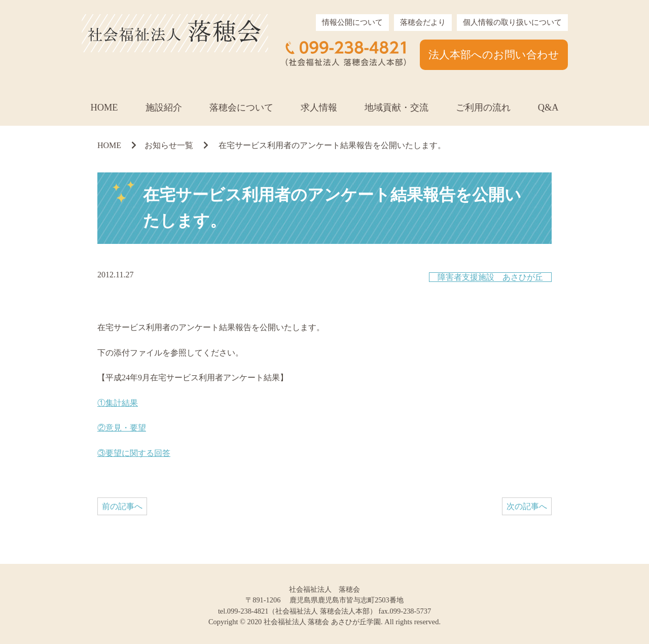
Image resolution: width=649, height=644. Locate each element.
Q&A (548, 108)
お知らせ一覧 (169, 145)
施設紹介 (164, 108)
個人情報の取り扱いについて (512, 22)
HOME (104, 108)
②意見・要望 (122, 428)
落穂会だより (423, 22)
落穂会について (241, 108)
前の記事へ (122, 506)
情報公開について (352, 22)
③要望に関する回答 (134, 453)
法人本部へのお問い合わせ (494, 55)
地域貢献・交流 (396, 108)
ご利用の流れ (483, 108)
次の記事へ (527, 506)
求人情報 (319, 108)
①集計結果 (118, 403)
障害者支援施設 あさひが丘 (490, 277)
